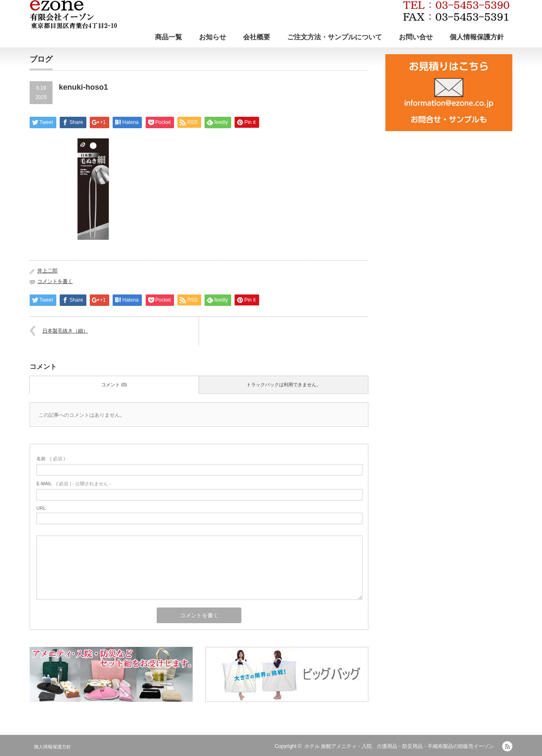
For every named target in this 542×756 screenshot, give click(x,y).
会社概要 (257, 37)
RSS (507, 746)
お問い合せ (416, 37)
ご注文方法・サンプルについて (335, 37)
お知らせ (213, 37)
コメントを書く (55, 281)
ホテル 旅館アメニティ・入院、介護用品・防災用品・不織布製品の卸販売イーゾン (399, 746)
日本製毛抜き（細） (65, 331)
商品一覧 (169, 37)
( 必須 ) (51, 459)
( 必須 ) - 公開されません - (74, 484)
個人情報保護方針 (477, 37)
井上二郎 (47, 271)
